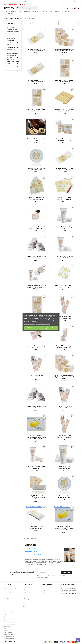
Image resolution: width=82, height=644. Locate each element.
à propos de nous (27, 591)
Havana (6, 611)
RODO (25, 597)
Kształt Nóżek (7, 591)
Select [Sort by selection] (68, 23)
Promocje (65, 11)
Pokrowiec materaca (9, 639)
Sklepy (5, 601)
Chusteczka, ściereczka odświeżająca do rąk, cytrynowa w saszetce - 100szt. (36, 437)
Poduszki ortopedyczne (12, 53)
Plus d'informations (29, 324)
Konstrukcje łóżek (8, 593)
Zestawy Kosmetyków (12, 29)
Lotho (5, 615)
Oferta (10, 23)
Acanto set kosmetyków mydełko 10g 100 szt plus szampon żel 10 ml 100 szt (64, 51)
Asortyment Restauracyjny (10, 58)
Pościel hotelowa (11, 38)
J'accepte (50, 328)
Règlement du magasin (29, 589)
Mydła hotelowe (8, 627)
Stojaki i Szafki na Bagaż (13, 66)
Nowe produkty (7, 597)
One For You (7, 621)
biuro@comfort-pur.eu (13, 5)
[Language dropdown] (67, 1)
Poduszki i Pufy (10, 40)
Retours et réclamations (29, 595)
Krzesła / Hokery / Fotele (13, 61)
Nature (5, 617)
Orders (44, 589)
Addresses (45, 593)
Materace (9, 43)
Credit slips (45, 591)
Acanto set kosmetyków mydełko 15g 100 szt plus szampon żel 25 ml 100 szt (36, 287)
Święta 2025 (10, 64)
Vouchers (45, 595)
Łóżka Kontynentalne (51, 11)
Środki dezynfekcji (11, 55)
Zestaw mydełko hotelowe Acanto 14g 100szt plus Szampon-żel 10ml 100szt (36, 498)
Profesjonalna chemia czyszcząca (12, 50)
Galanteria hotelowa (12, 34)
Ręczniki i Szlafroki (32, 11)
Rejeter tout (32, 328)
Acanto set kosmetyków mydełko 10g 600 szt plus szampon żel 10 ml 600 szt (64, 377)
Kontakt (24, 5)
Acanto (6, 603)
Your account (47, 584)
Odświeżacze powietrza (12, 47)
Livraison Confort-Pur (28, 587)
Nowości (9, 14)
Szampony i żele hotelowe (10, 623)
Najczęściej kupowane (9, 599)
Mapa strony (26, 605)
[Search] (27, 8)
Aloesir (5, 605)
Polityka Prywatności (28, 599)
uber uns (25, 601)
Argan (5, 607)
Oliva (5, 619)
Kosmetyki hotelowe (14, 11)
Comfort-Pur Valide (28, 593)
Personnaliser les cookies (43, 324)
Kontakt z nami (27, 603)
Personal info (45, 587)
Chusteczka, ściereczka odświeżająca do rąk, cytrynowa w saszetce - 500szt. (64, 528)
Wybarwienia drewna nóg (10, 589)
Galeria (6, 587)
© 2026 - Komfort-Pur (10, 641)
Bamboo (6, 609)
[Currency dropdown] (77, 1)
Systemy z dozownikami (13, 32)
